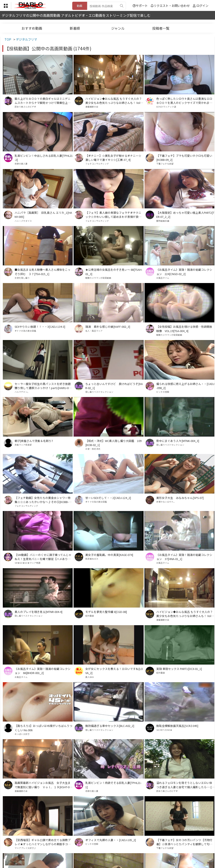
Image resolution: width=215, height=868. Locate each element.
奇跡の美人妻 (21, 164)
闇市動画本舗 (163, 221)
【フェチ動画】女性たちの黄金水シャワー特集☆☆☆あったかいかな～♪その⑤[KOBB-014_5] (43, 500)
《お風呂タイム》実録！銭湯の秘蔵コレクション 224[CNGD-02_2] (184, 272)
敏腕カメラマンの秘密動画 (98, 278)
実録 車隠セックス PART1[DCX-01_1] (179, 669)
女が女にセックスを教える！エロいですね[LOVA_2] (114, 671)
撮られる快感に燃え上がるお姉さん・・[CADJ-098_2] (185, 386)
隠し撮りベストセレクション (99, 392)
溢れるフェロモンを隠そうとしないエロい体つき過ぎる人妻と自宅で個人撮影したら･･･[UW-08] (185, 785)
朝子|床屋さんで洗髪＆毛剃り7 (34, 441)
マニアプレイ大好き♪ (25, 848)
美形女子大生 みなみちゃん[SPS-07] (180, 498)
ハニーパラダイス (23, 221)
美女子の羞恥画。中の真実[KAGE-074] (109, 555)
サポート (140, 5)
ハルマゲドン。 (22, 392)
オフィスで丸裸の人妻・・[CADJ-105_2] (111, 840)
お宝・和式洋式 (93, 449)
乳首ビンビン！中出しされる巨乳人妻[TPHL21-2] (44, 158)
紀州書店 (90, 616)
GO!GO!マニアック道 (166, 107)
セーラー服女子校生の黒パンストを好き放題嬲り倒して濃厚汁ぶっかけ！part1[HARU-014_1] (43, 386)
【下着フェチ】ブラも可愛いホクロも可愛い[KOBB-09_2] (184, 158)
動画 (80, 6)
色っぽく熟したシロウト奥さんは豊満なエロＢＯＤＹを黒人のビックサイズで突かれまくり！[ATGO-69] (184, 101)
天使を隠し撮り (22, 278)
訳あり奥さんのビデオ (25, 107)
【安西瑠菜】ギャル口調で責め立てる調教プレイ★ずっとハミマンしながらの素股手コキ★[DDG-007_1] (43, 842)
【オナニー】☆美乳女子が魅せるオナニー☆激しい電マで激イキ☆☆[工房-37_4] (113, 158)
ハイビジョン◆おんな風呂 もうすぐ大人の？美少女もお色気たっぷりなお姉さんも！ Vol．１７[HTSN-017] (185, 614)
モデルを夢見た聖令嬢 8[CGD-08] (106, 612)
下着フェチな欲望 (165, 164)
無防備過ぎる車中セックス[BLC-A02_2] (110, 726)
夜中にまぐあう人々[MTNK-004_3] (178, 441)
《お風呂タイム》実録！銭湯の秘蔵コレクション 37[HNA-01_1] (184, 557)
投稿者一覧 (161, 28)
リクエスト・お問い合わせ (170, 5)
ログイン (202, 5)
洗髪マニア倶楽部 (23, 445)
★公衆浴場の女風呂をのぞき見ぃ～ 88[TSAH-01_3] (114, 272)
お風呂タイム (163, 278)
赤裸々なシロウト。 (166, 502)
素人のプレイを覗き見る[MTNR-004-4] (38, 612)
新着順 (75, 28)
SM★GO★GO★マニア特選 (28, 563)
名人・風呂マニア (94, 331)
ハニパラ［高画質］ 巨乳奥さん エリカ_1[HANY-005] (43, 215)
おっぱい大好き (22, 734)
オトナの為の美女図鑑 (25, 331)
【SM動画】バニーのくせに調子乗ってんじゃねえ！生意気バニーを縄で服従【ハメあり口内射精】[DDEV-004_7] (43, 557)
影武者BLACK (92, 559)
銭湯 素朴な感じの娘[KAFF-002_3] (108, 327)
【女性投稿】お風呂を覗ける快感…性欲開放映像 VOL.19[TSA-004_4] (184, 329)
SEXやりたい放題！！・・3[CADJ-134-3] (40, 327)
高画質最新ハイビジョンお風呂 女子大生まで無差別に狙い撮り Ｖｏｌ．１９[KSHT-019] (43, 785)
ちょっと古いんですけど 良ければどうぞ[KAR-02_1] (114, 386)
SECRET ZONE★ (164, 730)
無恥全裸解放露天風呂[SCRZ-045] (177, 726)
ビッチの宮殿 (163, 392)
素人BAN (90, 677)
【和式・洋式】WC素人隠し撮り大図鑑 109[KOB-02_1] (113, 443)
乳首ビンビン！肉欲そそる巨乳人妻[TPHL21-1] (113, 785)
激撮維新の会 (92, 107)
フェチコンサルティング (97, 164)
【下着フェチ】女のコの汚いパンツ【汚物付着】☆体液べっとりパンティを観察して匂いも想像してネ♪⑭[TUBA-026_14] (184, 842)
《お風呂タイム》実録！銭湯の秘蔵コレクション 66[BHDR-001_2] (43, 671)
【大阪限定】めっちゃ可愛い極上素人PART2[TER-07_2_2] (185, 215)
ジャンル (118, 28)
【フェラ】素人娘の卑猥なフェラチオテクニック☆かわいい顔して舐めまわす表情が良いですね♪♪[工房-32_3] (113, 215)
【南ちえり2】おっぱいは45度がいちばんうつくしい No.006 (43, 728)
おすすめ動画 (32, 28)
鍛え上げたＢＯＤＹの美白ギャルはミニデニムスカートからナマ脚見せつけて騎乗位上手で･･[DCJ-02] (43, 101)
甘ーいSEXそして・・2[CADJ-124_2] (108, 498)
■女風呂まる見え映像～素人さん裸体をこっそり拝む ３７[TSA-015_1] (42, 272)
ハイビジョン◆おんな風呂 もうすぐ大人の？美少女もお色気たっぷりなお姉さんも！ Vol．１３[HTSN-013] (114, 101)
